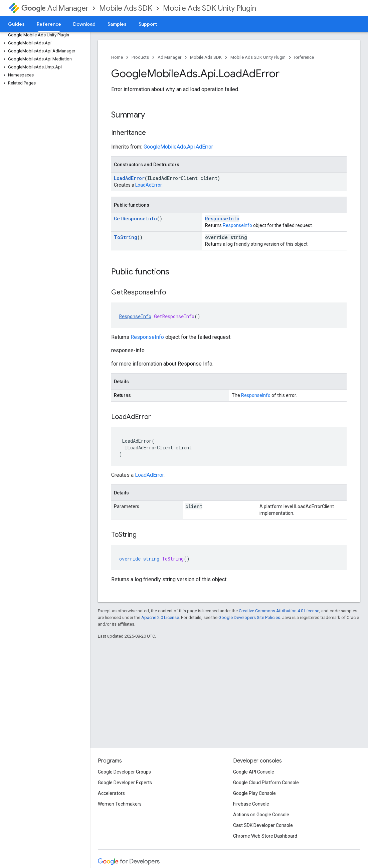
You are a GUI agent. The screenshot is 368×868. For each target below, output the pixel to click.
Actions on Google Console (261, 815)
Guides (16, 24)
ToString (126, 237)
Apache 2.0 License (160, 617)
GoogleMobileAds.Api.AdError (178, 147)
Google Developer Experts (125, 783)
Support (148, 24)
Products (140, 57)
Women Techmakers (120, 804)
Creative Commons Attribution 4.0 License (279, 611)
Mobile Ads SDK (126, 8)
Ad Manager (55, 8)
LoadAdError (129, 178)
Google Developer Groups (124, 772)
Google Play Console (254, 793)
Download (84, 24)
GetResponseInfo (135, 219)
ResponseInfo (222, 219)
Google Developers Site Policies (249, 617)
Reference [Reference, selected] (49, 24)
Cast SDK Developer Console (263, 825)
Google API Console (254, 772)
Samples (117, 24)
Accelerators (111, 793)
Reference (304, 57)
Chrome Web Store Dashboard (265, 836)
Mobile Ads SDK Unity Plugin (210, 8)
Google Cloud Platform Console (266, 783)
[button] (44, 43)
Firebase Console (251, 804)
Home (117, 57)
